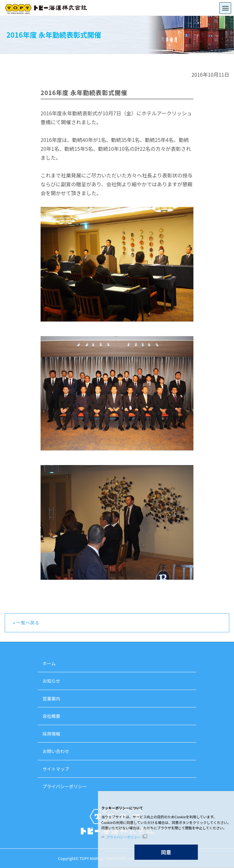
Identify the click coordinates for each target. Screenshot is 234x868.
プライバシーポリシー (124, 837)
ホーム (49, 663)
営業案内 (51, 699)
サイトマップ (56, 769)
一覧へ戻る (28, 622)
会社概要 (51, 716)
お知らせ (51, 681)
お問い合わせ (56, 751)
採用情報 (51, 734)
